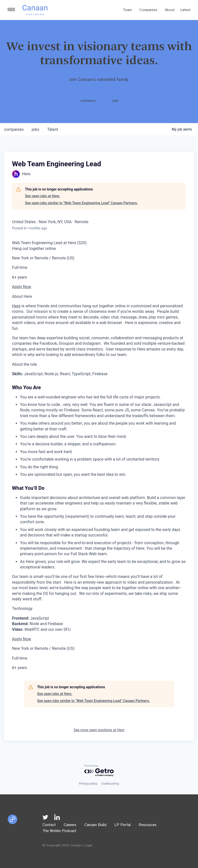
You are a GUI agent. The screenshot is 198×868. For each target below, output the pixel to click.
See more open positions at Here (99, 730)
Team (127, 10)
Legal (88, 846)
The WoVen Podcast (59, 831)
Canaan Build (95, 825)
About (170, 10)
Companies (148, 10)
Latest (186, 10)
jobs (35, 129)
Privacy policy (88, 784)
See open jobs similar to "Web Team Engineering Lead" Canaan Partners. (81, 203)
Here (16, 306)
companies (14, 129)
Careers (70, 825)
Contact (49, 825)
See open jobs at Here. (43, 196)
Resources (148, 825)
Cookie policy (110, 784)
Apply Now (21, 287)
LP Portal (122, 825)
